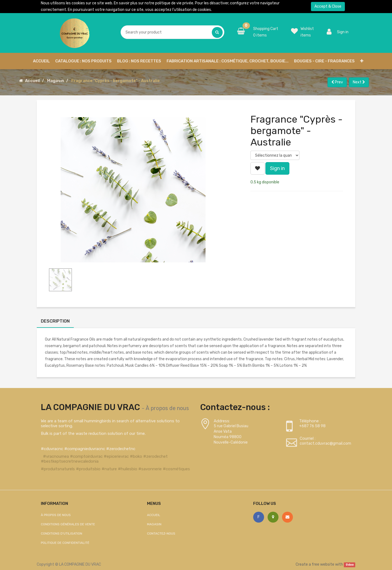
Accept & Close (328, 6)
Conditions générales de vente (68, 524)
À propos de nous (167, 408)
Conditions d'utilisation (62, 533)
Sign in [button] (277, 168)
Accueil (32, 81)
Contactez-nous (161, 533)
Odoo (350, 565)
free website (323, 564)
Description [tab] (55, 321)
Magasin (56, 81)
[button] (362, 61)
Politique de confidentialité (65, 543)
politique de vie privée (174, 3)
